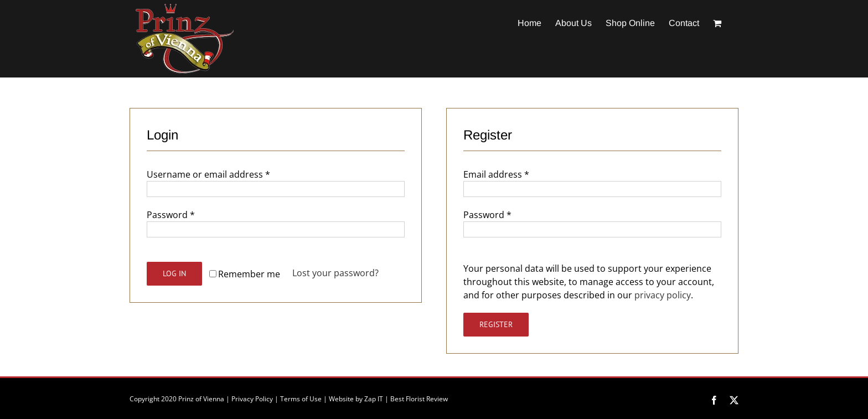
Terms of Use (301, 399)
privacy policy (663, 295)
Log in (174, 273)
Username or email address (208, 174)
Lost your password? (335, 273)
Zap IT (374, 399)
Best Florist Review (419, 399)
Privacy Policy (252, 399)
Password (171, 215)
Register (496, 324)
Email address (496, 174)
